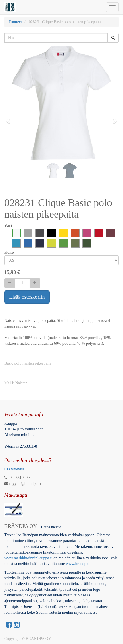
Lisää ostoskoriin (27, 297)
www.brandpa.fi (79, 564)
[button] (10, 119)
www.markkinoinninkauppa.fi (28, 558)
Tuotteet (15, 22)
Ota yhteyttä (14, 469)
